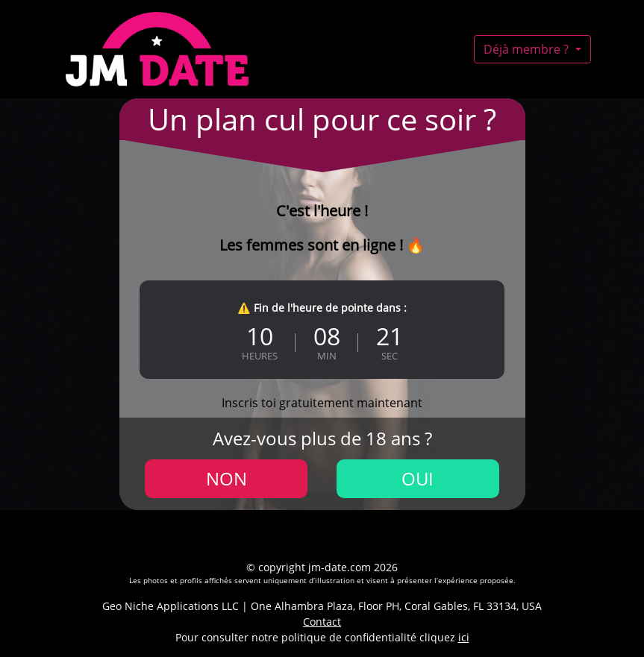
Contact (322, 622)
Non (226, 478)
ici (464, 637)
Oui (418, 478)
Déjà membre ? (528, 49)
